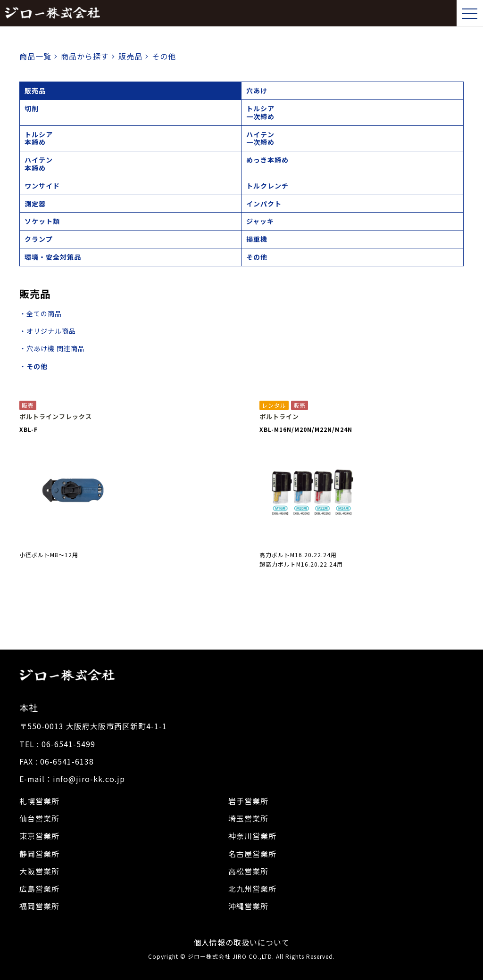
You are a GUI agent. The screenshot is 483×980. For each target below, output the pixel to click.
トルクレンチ (267, 186)
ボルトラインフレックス (56, 417)
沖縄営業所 (248, 906)
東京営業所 (39, 836)
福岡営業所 (39, 906)
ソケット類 (42, 221)
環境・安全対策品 (53, 257)
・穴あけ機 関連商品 (52, 348)
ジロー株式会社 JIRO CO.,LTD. (231, 956)
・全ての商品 (41, 313)
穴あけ (257, 91)
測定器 (35, 204)
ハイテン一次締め (260, 138)
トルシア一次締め (260, 112)
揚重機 (257, 239)
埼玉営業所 (248, 818)
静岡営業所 (39, 854)
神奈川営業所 (252, 836)
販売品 (35, 91)
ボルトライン (279, 417)
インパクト (264, 204)
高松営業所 (248, 871)
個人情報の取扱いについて (241, 942)
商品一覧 (35, 56)
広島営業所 (39, 889)
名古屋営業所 (252, 854)
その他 (257, 257)
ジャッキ (260, 221)
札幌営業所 (39, 801)
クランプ (39, 239)
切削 (32, 108)
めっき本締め (267, 160)
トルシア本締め (39, 138)
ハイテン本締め (39, 164)
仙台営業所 (39, 818)
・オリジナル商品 (48, 331)
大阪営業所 (39, 871)
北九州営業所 (252, 889)
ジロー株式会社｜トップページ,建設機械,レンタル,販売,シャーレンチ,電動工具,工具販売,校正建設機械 (52, 13)
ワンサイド (42, 186)
